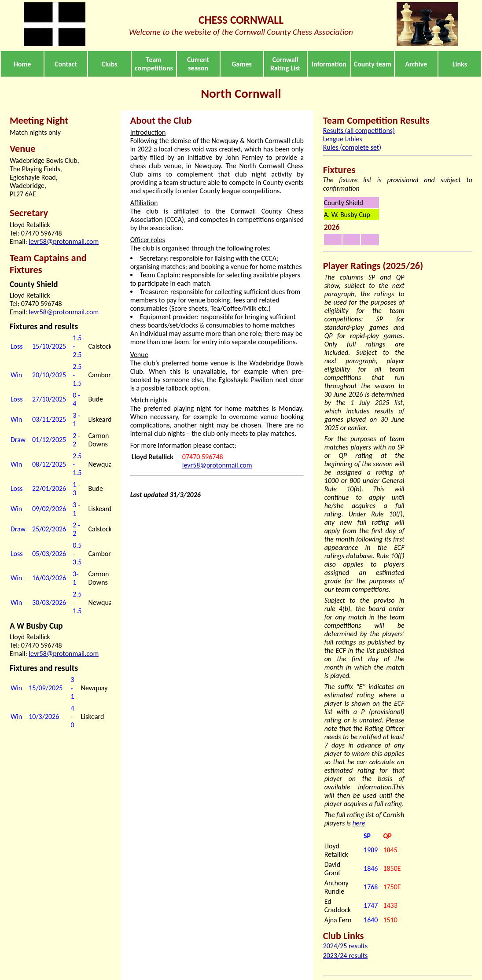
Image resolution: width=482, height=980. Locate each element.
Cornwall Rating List (285, 64)
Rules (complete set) (352, 147)
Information (329, 64)
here (359, 823)
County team (373, 64)
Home (22, 64)
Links (460, 64)
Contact (66, 64)
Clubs (110, 64)
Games (242, 64)
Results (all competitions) (359, 131)
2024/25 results (346, 946)
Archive (416, 64)
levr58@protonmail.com (64, 241)
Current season (198, 64)
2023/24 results (346, 956)
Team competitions (154, 64)
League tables (343, 139)
